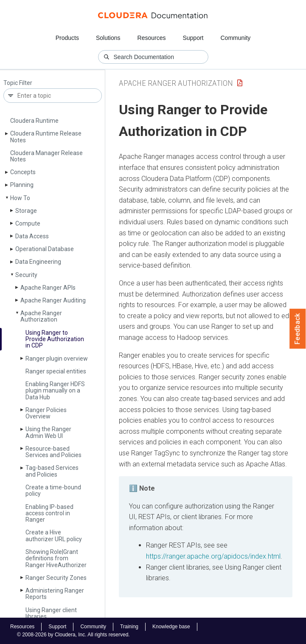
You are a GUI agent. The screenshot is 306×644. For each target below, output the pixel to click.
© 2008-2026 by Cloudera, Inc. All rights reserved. (73, 635)
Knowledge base (171, 627)
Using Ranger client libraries (51, 613)
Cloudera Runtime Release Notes (46, 137)
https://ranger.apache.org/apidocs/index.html (213, 556)
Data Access (32, 236)
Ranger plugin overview (57, 359)
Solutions (108, 38)
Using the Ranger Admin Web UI (48, 432)
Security (26, 275)
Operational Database (45, 249)
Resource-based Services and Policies (53, 452)
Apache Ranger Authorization (41, 316)
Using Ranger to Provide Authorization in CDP (55, 339)
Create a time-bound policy (53, 490)
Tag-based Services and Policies (52, 471)
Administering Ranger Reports (55, 594)
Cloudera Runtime (34, 121)
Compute (28, 223)
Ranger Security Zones (56, 578)
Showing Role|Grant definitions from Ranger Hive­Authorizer (56, 558)
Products (67, 38)
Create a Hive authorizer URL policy (54, 535)
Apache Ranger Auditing (53, 300)
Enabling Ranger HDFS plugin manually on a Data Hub (55, 391)
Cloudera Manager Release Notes (46, 156)
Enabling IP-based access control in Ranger (49, 513)
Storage (26, 211)
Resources (152, 38)
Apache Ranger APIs (48, 288)
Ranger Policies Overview (46, 413)
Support (193, 38)
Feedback (298, 329)
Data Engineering (38, 262)
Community (236, 38)
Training (129, 627)
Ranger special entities (56, 371)
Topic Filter (18, 83)
